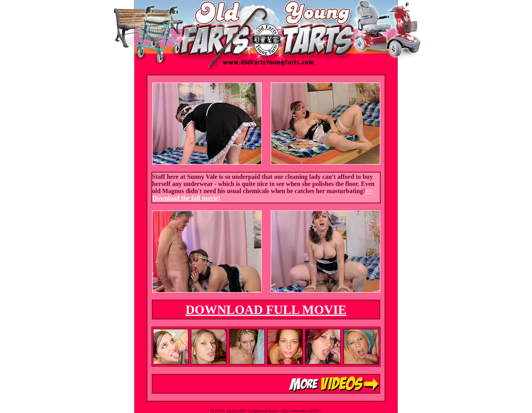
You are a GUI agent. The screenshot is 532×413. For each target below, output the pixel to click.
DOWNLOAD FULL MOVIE (266, 310)
